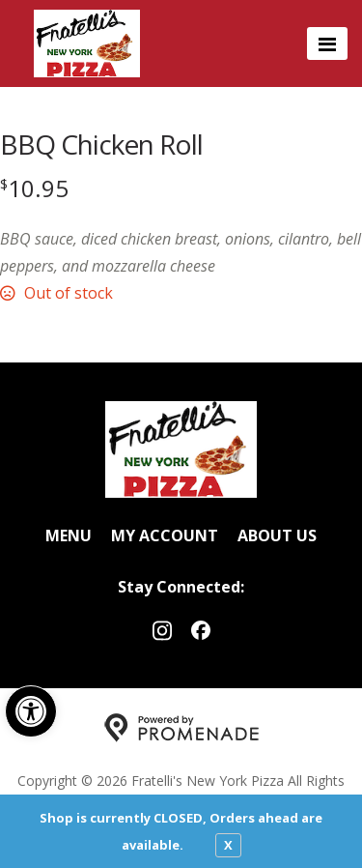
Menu (69, 535)
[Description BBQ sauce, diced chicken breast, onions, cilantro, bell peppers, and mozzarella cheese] (181, 252)
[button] (31, 711)
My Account (165, 535)
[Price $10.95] (34, 188)
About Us (277, 535)
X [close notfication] (228, 845)
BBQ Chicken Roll (101, 144)
